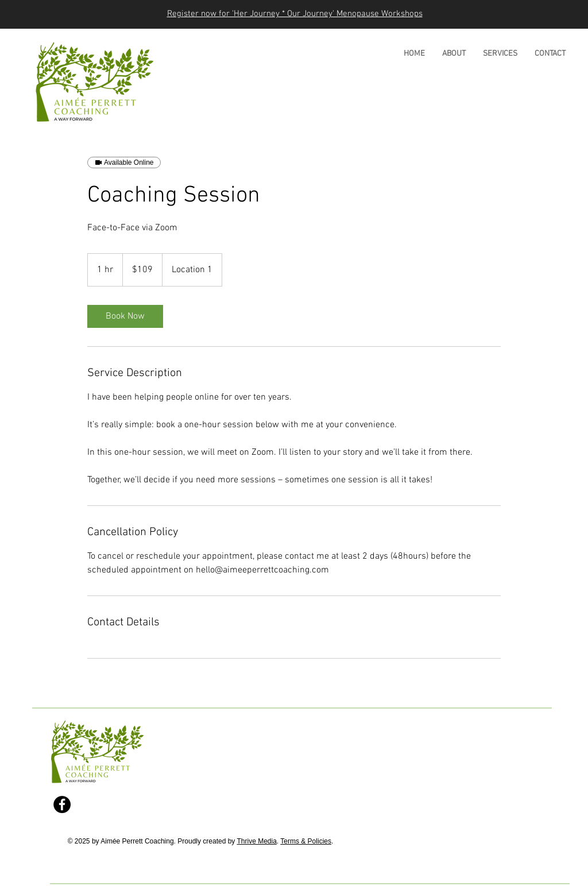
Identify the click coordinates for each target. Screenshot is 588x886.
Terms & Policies (306, 841)
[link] (125, 316)
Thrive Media (256, 841)
